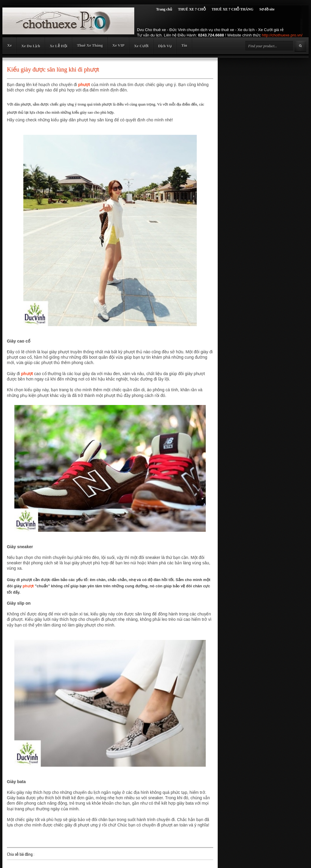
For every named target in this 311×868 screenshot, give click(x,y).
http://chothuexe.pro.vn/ (282, 35)
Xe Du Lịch (31, 46)
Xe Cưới (141, 46)
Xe (9, 45)
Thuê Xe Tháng (90, 45)
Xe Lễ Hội (58, 46)
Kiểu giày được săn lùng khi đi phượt (53, 69)
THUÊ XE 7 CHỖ (192, 9)
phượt (84, 85)
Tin (184, 45)
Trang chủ (164, 9)
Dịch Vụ (165, 46)
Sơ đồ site (267, 9)
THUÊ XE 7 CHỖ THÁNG (233, 9)
